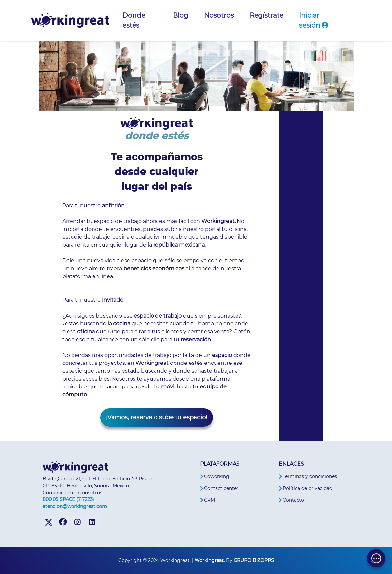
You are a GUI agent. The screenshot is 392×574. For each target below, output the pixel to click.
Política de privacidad (308, 488)
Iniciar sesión (314, 20)
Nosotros (219, 15)
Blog (181, 15)
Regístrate (267, 15)
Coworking (217, 476)
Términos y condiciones (310, 476)
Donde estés (134, 20)
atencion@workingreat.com (75, 506)
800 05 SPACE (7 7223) (68, 499)
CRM (209, 500)
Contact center (221, 488)
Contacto (293, 500)
